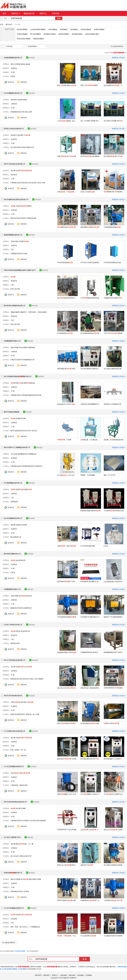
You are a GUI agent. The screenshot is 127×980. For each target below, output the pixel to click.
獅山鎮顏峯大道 (16, 537)
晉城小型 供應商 (113, 830)
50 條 (13, 72)
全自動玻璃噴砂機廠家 (38, 29)
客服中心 (55, 975)
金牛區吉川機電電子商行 (12, 837)
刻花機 (23, 418)
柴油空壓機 (23, 347)
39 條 (13, 533)
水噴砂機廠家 (53, 29)
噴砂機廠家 (74, 29)
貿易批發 (14, 175)
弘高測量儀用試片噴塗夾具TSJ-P (114, 581)
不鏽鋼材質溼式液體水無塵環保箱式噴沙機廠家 (114, 298)
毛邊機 (23, 808)
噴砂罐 (20, 100)
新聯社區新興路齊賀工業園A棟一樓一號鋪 (25, 714)
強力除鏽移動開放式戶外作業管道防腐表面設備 (91, 333)
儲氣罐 (28, 64)
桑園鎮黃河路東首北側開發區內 (21, 608)
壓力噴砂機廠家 (36, 34)
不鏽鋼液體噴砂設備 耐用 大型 (91, 652)
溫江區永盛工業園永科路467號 (21, 856)
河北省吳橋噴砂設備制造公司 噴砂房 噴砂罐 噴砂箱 (91, 369)
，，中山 (67, 936)
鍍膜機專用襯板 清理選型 (67, 652)
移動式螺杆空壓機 (35, 879)
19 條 (13, 143)
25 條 (13, 391)
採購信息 (16, 13)
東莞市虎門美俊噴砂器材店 (13, 696)
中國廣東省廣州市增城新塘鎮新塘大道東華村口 (27, 466)
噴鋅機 (13, 525)
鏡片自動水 (111, 723)
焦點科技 (66, 978)
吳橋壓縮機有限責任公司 (12, 341)
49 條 (13, 852)
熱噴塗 (25, 525)
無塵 (28, 489)
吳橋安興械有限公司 (13, 873)
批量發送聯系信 (117, 46)
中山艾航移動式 (88, 936)
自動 (20, 170)
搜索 (59, 18)
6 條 (12, 285)
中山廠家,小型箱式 (91, 794)
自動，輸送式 (66, 546)
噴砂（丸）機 (29, 844)
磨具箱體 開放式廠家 (67, 85)
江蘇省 (13, 572)
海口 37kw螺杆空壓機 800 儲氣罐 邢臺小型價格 (91, 121)
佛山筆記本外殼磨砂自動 (67, 688)
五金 (28, 667)
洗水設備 (14, 454)
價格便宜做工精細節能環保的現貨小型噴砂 (91, 688)
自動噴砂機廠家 (86, 29)
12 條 (13, 462)
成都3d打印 (87, 865)
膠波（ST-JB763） (110, 475)
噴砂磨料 (14, 100)
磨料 (28, 206)
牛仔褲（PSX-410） (66, 475)
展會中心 (43, 13)
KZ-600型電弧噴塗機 (88, 546)
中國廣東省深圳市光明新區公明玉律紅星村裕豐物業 (28, 820)
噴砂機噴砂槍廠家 (50, 34)
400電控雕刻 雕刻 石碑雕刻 (91, 723)
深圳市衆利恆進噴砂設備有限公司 (15, 802)
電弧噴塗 (19, 525)
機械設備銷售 (15, 312)
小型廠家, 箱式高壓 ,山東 (67, 121)
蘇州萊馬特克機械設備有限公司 (15, 305)
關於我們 (38, 975)
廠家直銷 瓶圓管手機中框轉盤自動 (114, 192)
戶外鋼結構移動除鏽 (90, 298)
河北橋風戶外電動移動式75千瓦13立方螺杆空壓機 (91, 617)
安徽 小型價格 (89, 85)
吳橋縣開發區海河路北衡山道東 (21, 112)
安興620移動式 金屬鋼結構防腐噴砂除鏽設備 (67, 900)
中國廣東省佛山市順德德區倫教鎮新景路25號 (26, 395)
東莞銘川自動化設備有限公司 (14, 129)
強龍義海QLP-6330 (67, 404)
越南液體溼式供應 (91, 227)
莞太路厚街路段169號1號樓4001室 (22, 147)
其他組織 (14, 919)
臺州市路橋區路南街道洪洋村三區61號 (24, 431)
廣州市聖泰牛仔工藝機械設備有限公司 (17, 447)
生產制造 (14, 68)
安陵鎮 (13, 76)
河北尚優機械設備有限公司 (13, 93)
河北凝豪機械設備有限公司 (13, 483)
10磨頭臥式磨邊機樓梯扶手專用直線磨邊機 (91, 404)
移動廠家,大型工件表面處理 (67, 794)
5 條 (12, 249)
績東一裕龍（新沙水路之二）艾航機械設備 (25, 927)
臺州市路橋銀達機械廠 (12, 412)
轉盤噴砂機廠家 (39, 39)
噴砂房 (23, 560)
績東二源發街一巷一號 (18, 750)
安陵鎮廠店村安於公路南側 (20, 891)
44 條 (13, 568)
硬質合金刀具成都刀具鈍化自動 (67, 865)
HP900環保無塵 (65, 262)
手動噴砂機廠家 (22, 34)
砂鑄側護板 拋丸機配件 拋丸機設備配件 (91, 581)
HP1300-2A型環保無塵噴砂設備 (91, 262)
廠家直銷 (66, 227)
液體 (20, 489)
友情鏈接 (89, 975)
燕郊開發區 (14, 502)
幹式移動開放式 (65, 333)
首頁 (4, 13)
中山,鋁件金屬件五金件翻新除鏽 (114, 794)
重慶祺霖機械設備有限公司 (13, 235)
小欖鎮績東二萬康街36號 (19, 785)
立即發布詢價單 (20, 951)
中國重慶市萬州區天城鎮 (19, 253)
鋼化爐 (31, 383)
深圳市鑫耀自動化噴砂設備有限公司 (16, 199)
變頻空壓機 (15, 347)
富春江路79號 (15, 289)
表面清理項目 (26, 631)
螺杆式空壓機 (15, 64)
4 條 (12, 639)
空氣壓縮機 (31, 347)
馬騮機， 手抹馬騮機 (88, 475)
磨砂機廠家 (64, 29)
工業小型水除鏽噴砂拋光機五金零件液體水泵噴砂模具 (114, 333)
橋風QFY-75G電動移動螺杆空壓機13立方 (114, 617)
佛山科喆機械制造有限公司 (13, 518)
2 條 (12, 497)
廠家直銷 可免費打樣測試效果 (67, 759)
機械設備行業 (29, 13)
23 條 (13, 746)
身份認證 (30, 58)
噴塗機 (21, 241)
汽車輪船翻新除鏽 (112, 227)
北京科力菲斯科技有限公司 (13, 625)
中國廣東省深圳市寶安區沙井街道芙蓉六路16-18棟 (28, 183)
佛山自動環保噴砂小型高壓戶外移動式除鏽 (67, 298)
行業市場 (55, 13)
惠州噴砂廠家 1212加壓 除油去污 (114, 759)
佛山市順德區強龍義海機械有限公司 (18, 376)
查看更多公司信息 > (119, 58)
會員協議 (80, 975)
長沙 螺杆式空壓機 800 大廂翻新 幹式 (114, 121)
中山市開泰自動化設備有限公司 (15, 731)
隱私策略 (72, 975)
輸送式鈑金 (67, 723)
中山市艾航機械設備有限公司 (14, 766)
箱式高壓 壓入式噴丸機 (114, 156)
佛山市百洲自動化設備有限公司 (15, 660)
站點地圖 (63, 975)
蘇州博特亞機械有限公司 (12, 554)
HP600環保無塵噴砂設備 (112, 262)
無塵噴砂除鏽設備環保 (90, 511)
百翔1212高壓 (88, 192)
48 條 (13, 816)
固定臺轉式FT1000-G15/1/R (67, 581)
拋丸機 (13, 170)
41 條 (13, 675)
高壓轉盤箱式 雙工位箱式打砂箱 (91, 900)
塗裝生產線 (15, 241)
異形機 (15, 383)
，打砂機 (64, 440)
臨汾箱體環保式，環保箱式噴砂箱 (114, 85)
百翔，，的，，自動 (67, 192)
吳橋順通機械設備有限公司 (13, 58)
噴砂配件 (14, 135)
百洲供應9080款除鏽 (114, 688)
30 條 (13, 108)
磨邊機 (18, 418)
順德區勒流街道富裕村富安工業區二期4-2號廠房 (27, 679)
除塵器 (23, 64)
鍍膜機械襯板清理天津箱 (114, 652)
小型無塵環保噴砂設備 (114, 511)
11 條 (13, 426)
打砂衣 (106, 546)
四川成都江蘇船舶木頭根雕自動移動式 (114, 865)
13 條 (13, 214)
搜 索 (85, 959)
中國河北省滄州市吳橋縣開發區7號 (22, 360)
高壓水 (15, 702)
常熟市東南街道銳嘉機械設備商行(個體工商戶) (20, 270)
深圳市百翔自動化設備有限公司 (15, 164)
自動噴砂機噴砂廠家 (92, 34)
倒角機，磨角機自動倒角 (114, 440)
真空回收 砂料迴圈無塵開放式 (91, 156)
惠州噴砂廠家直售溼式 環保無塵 (91, 759)
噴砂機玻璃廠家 (77, 34)
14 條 (13, 178)
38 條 (13, 355)
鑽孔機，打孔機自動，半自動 (91, 440)
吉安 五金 (91, 830)
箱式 (23, 596)
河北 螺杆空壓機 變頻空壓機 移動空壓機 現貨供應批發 (114, 369)
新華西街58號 (15, 643)
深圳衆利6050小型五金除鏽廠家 (67, 829)
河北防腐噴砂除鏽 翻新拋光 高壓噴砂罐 (67, 617)
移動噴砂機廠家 (22, 29)
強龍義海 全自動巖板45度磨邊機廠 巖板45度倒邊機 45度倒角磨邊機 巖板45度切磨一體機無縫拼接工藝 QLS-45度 (114, 404)
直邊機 (23, 383)
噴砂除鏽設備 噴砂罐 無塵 (67, 369)
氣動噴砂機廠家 (64, 34)
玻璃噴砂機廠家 (99, 29)
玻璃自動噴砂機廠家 (24, 39)
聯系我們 (47, 975)
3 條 (12, 320)
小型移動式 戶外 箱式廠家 (114, 900)
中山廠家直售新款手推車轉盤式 (114, 936)
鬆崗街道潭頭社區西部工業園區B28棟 (23, 218)
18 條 (13, 887)
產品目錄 (9, 24)
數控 (20, 844)
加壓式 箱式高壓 (67, 156)
